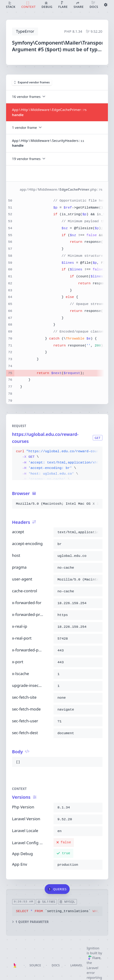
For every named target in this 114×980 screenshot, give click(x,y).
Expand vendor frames (32, 82)
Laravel (77, 965)
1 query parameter (30, 922)
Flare (94, 958)
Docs (56, 965)
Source (35, 965)
